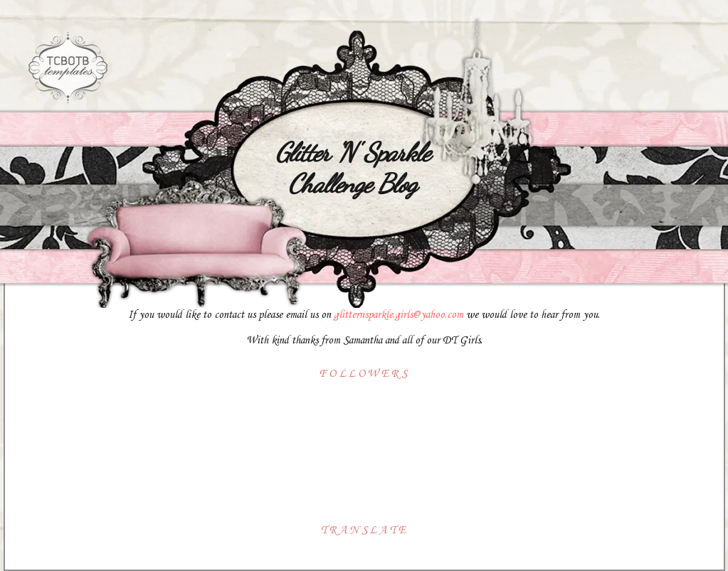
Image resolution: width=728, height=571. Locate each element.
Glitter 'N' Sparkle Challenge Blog (353, 168)
